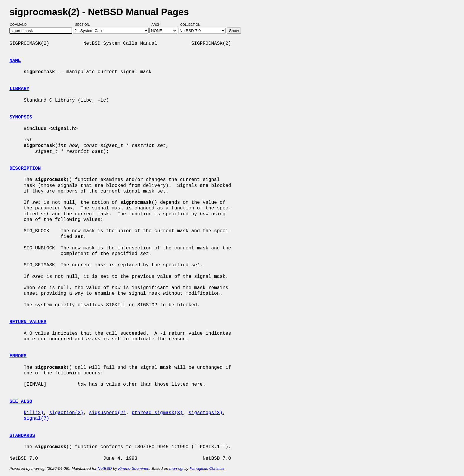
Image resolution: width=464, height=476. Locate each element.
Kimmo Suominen (134, 468)
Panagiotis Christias (207, 468)
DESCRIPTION (25, 169)
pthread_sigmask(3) (157, 413)
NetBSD (105, 468)
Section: (84, 25)
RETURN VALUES (28, 322)
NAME (15, 61)
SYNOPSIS (21, 117)
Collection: (191, 25)
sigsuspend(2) (108, 413)
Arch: (159, 25)
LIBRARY (19, 89)
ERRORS (18, 356)
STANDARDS (22, 436)
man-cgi (176, 468)
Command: (21, 25)
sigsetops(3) (206, 413)
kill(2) (34, 413)
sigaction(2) (66, 413)
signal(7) (36, 419)
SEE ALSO (21, 402)
